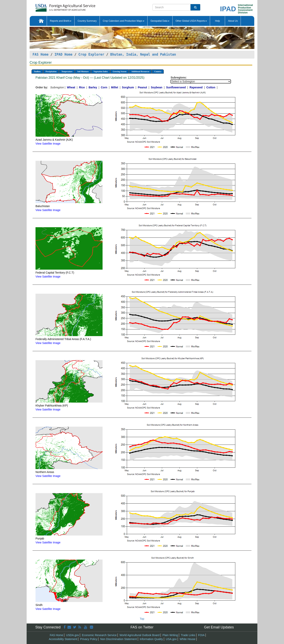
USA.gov (171, 639)
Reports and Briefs (61, 21)
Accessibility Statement (63, 639)
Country (158, 72)
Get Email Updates (219, 627)
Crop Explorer (91, 54)
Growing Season (120, 72)
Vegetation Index (101, 72)
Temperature (67, 72)
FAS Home (41, 54)
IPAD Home (63, 54)
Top (142, 619)
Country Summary (87, 21)
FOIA (201, 635)
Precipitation (51, 72)
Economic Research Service (99, 635)
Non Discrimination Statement (118, 639)
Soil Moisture (83, 72)
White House (188, 639)
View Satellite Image (48, 144)
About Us (233, 21)
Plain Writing (170, 635)
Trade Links (188, 635)
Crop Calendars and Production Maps (124, 21)
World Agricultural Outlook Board (140, 635)
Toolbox (37, 72)
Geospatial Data (160, 21)
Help (217, 21)
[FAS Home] (56, 6)
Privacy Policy (89, 639)
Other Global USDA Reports (191, 21)
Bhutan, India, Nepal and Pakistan (143, 54)
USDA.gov (72, 635)
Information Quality (151, 639)
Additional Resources (140, 72)
